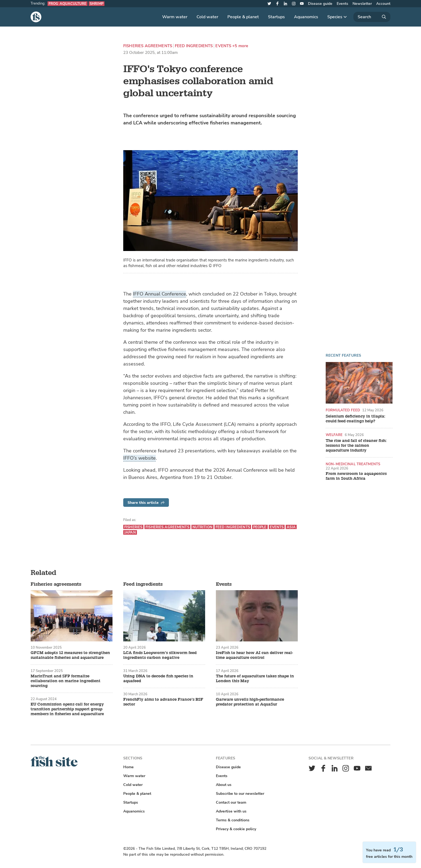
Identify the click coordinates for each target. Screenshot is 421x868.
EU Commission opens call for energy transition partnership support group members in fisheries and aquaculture (67, 709)
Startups (276, 17)
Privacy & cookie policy (236, 829)
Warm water (175, 17)
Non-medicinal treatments (353, 464)
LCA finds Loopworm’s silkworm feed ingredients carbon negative (160, 655)
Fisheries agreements (148, 46)
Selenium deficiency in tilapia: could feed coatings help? (355, 419)
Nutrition (202, 527)
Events (342, 4)
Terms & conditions (233, 820)
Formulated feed (343, 410)
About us (224, 785)
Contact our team (231, 802)
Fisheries (133, 527)
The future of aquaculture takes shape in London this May (255, 679)
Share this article (146, 503)
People (260, 527)
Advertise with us (231, 811)
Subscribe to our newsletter (240, 794)
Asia (291, 527)
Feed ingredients (194, 46)
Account (383, 4)
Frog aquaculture (68, 4)
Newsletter (362, 4)
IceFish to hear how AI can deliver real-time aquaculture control (254, 655)
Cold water (207, 17)
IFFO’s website (139, 458)
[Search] (372, 17)
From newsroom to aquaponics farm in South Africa (356, 476)
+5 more (240, 46)
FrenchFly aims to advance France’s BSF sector (163, 702)
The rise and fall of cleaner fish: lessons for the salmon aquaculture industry (356, 446)
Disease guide (320, 4)
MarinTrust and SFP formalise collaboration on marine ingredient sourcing (66, 681)
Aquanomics (306, 17)
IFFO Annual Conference (159, 294)
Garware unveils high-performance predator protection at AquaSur (250, 702)
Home (128, 767)
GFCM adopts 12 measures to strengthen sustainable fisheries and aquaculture (70, 655)
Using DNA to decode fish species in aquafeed (158, 679)
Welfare (334, 435)
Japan (130, 532)
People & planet (243, 17)
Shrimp (97, 4)
